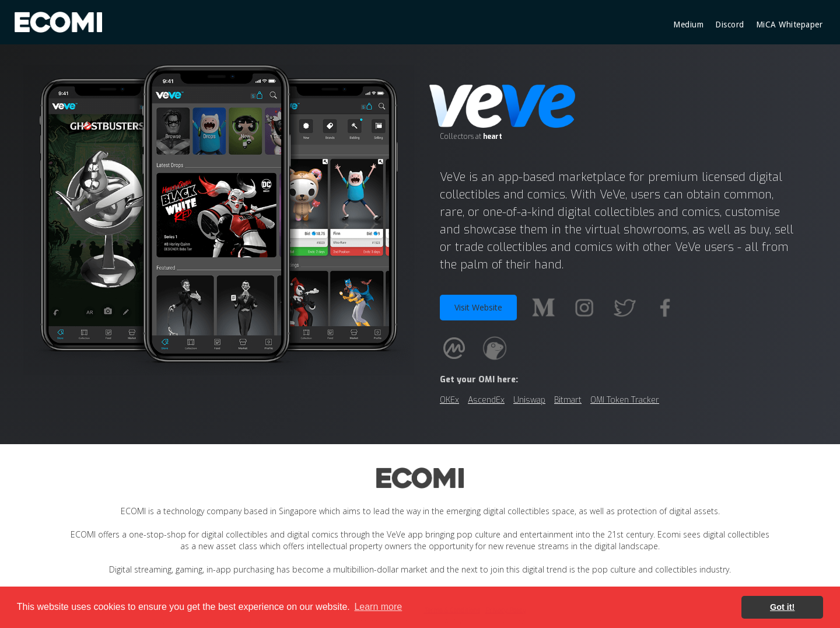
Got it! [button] (782, 607)
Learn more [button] (378, 607)
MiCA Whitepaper (790, 25)
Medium (688, 25)
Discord (730, 25)
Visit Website (478, 307)
